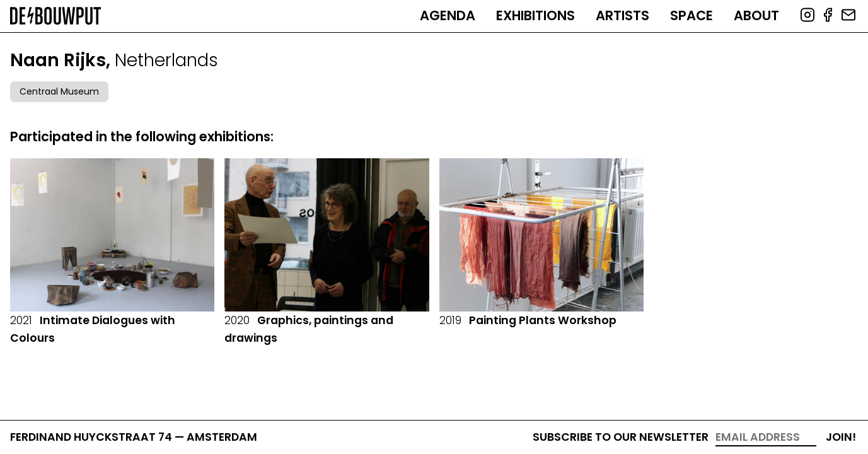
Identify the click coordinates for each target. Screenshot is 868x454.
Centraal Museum (59, 91)
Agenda (448, 15)
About (756, 15)
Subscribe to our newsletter (621, 437)
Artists (622, 15)
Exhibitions (535, 15)
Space (692, 15)
